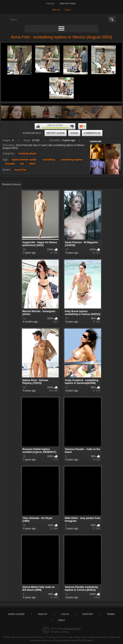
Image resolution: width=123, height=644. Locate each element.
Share (74, 133)
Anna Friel (20, 170)
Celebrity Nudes (28, 154)
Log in (68, 10)
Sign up (56, 10)
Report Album (56, 133)
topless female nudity (24, 160)
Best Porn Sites (68, 3)
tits (22, 164)
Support (88, 614)
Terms (111, 614)
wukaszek (96, 141)
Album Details (32, 133)
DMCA (62, 620)
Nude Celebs (16, 614)
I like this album (38, 126)
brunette (10, 164)
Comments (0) (92, 133)
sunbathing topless (72, 160)
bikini (32, 164)
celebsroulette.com (71, 629)
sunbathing (49, 160)
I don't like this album (72, 126)
